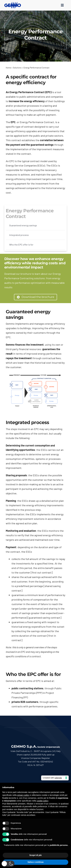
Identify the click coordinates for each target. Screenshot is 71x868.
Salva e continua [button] (35, 862)
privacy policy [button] (23, 795)
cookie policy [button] (42, 801)
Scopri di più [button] (36, 855)
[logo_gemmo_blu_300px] (13, 3)
